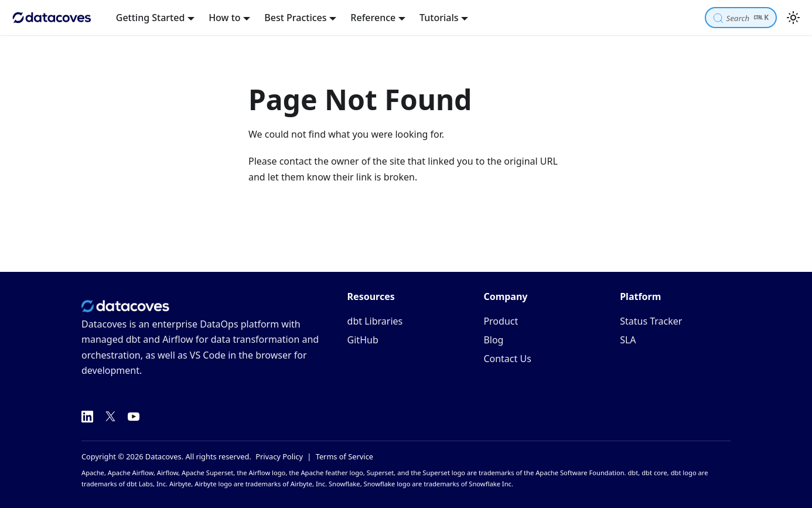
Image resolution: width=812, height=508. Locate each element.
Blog (493, 340)
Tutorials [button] (439, 18)
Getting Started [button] (151, 18)
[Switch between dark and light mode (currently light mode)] (793, 18)
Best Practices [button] (295, 18)
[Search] (741, 17)
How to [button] (224, 18)
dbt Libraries (375, 321)
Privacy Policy (279, 456)
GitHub (363, 340)
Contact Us (507, 359)
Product (501, 321)
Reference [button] (373, 18)
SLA (628, 340)
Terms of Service (344, 456)
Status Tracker (651, 321)
